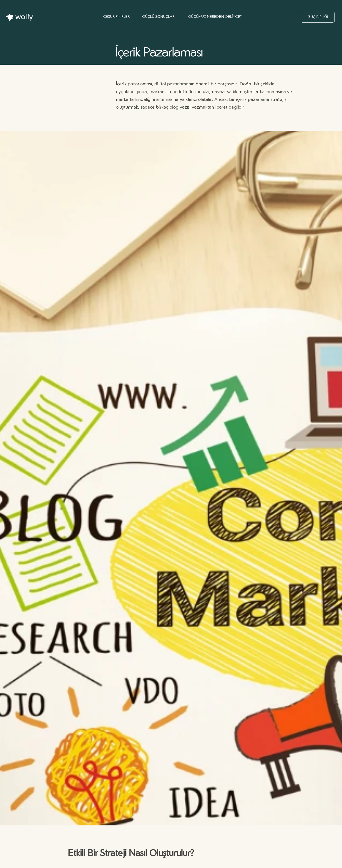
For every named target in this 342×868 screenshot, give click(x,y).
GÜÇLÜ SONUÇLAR (158, 17)
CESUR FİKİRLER (116, 17)
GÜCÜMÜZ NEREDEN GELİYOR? (215, 17)
